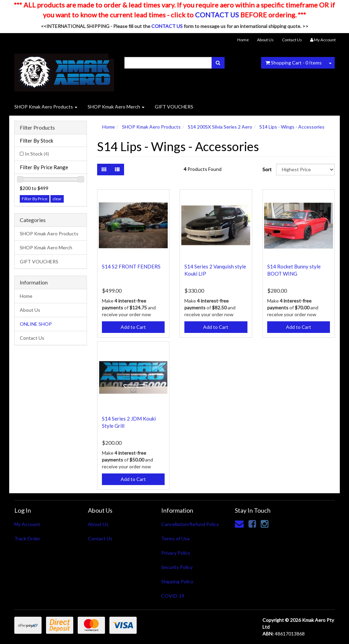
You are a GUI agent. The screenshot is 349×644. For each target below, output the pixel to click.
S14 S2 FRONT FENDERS (131, 266)
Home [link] (26, 296)
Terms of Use (176, 538)
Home (243, 40)
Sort (267, 169)
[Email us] (239, 524)
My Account (27, 524)
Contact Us (292, 40)
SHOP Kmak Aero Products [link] (49, 233)
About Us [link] (30, 310)
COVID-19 (173, 596)
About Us (265, 40)
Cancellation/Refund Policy (190, 524)
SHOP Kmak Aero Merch (116, 107)
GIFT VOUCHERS (174, 107)
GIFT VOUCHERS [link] (39, 261)
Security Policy (177, 567)
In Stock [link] (37, 154)
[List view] (117, 170)
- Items (294, 63)
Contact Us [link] (32, 338)
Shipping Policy (177, 581)
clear (57, 199)
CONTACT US (217, 15)
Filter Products (37, 128)
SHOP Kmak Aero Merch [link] (46, 247)
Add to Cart (133, 327)
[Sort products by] (305, 170)
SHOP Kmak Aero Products (46, 107)
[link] (252, 524)
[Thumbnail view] (104, 170)
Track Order (27, 538)
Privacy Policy (176, 553)
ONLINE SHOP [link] (36, 324)
